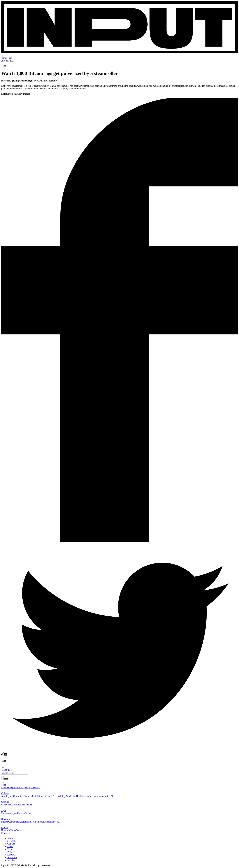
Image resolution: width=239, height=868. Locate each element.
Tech (4, 785)
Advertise (12, 857)
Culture (5, 793)
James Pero (7, 58)
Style (4, 810)
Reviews (5, 819)
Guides (5, 827)
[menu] (2, 56)
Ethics (10, 846)
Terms (10, 849)
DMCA (11, 855)
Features (5, 833)
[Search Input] (15, 773)
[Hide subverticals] (5, 779)
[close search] (2, 777)
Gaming (5, 802)
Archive (11, 860)
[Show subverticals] (3, 782)
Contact (11, 844)
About (10, 838)
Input (7, 770)
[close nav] (13, 771)
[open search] (11, 771)
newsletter (12, 841)
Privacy (11, 852)
